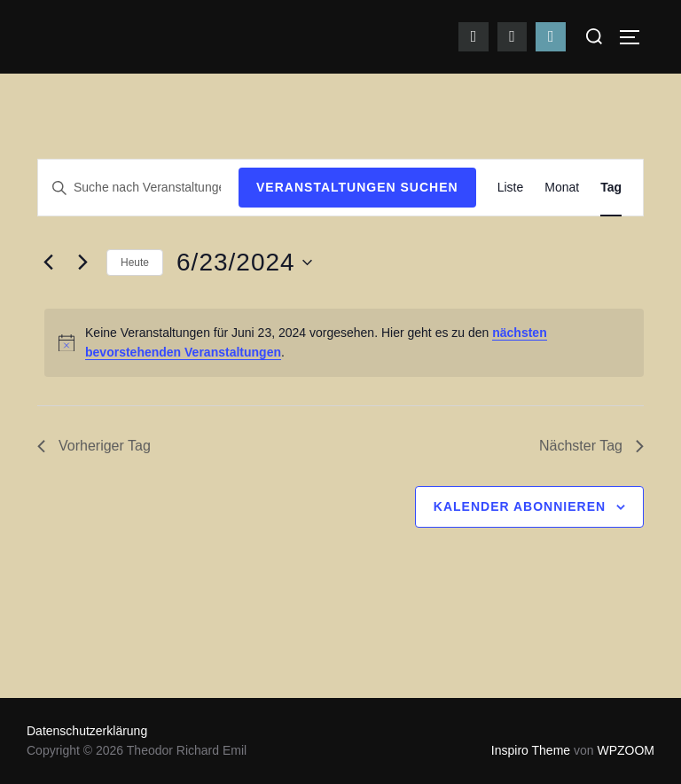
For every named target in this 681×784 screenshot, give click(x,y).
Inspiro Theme (531, 750)
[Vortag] (48, 263)
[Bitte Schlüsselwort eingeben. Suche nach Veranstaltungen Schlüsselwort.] (138, 188)
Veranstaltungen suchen (357, 187)
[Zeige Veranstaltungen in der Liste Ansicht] (511, 188)
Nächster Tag (591, 446)
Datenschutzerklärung (87, 731)
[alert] (344, 343)
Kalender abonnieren (520, 506)
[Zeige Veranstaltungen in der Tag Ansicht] (611, 188)
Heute (135, 263)
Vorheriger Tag (94, 446)
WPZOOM (626, 750)
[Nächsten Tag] (82, 263)
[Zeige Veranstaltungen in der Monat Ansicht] (562, 188)
